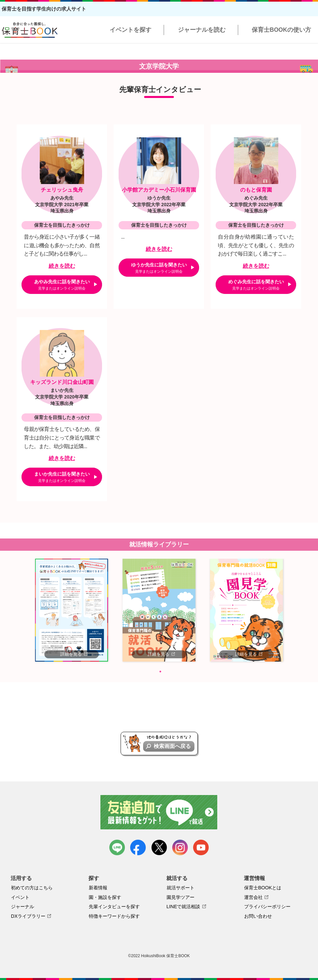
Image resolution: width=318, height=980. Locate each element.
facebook (138, 847)
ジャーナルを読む (202, 30)
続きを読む (62, 266)
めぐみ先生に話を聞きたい (256, 285)
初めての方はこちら (32, 888)
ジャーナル (23, 907)
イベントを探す (131, 30)
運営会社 (253, 897)
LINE (117, 847)
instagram (180, 847)
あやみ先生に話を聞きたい (62, 285)
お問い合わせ (258, 916)
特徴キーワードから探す (114, 916)
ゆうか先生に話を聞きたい (159, 268)
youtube (201, 847)
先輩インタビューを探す (114, 907)
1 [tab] (160, 672)
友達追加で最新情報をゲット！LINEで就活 (159, 812)
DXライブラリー (28, 916)
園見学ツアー (181, 897)
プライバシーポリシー (267, 907)
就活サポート (181, 888)
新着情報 (98, 888)
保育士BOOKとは (263, 888)
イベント (20, 897)
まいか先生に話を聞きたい (62, 477)
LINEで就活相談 (184, 907)
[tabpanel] (72, 610)
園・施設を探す (105, 897)
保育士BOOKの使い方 (281, 30)
